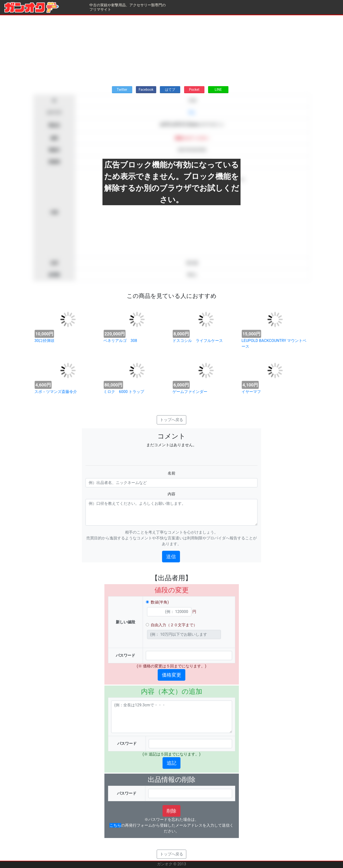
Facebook (146, 90)
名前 (171, 473)
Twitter (122, 90)
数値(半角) (160, 602)
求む (192, 112)
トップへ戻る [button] (171, 420)
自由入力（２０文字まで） (174, 625)
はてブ (170, 90)
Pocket (194, 90)
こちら (115, 825)
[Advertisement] (171, 49)
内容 (171, 494)
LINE (218, 90)
